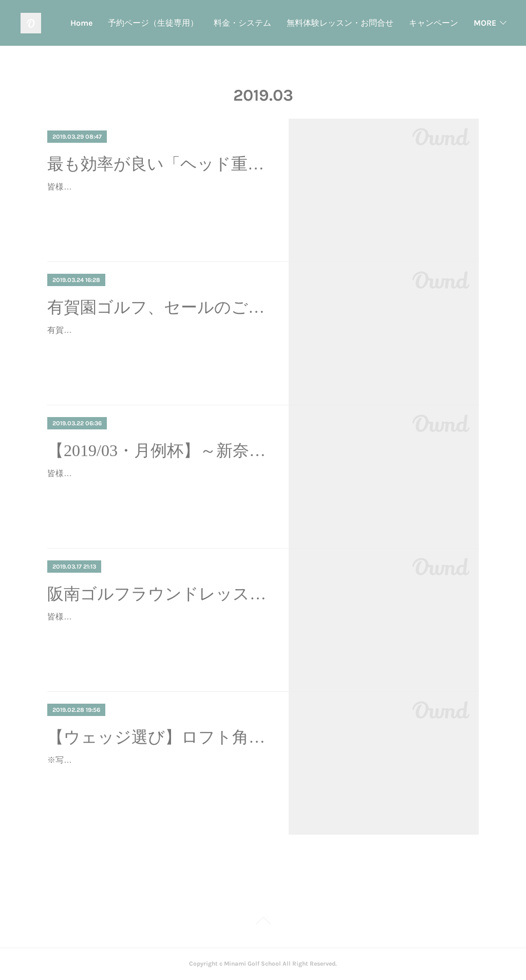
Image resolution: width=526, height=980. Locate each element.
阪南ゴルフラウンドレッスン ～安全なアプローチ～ (159, 594)
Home (146, 23)
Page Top (263, 922)
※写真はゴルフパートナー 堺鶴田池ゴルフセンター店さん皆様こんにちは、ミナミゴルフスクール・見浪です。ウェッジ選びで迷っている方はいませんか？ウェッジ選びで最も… (158, 775)
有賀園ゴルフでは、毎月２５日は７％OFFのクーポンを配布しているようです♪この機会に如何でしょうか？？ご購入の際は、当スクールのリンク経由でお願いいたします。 (158, 345)
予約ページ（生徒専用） (218, 23)
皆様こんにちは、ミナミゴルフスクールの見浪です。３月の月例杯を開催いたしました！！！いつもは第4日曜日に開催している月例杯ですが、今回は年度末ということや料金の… (158, 488)
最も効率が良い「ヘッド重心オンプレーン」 (159, 164)
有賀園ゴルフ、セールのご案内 (159, 307)
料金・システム (307, 23)
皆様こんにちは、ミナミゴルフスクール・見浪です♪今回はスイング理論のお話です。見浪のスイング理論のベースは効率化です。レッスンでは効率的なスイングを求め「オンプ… (158, 202)
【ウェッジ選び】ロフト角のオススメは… (159, 737)
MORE (485, 23)
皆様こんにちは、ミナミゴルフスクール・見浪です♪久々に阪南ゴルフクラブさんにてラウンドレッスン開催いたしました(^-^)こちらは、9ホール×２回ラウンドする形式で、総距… (158, 632)
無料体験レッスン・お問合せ (405, 23)
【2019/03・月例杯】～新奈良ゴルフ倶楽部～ (159, 450)
